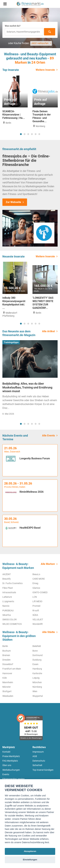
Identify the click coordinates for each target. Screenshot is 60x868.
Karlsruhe (37, 673)
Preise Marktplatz (11, 756)
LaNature (7, 597)
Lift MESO (37, 601)
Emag (35, 583)
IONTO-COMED (40, 592)
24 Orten (38, 62)
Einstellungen (30, 860)
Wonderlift (38, 624)
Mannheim (8, 682)
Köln (5, 678)
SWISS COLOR (10, 619)
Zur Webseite (13, 202)
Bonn (35, 651)
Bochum (7, 651)
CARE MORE (39, 579)
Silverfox (7, 615)
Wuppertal (38, 696)
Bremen (6, 655)
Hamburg (37, 669)
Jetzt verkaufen (40, 43)
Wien (35, 691)
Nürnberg (37, 687)
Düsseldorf (8, 664)
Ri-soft (36, 611)
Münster (7, 687)
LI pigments (8, 601)
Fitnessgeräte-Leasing (13, 779)
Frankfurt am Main (12, 669)
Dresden (6, 660)
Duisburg (37, 660)
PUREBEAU (8, 611)
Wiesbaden (8, 696)
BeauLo (36, 574)
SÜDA (35, 615)
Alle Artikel (48, 331)
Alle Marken (48, 564)
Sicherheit (37, 765)
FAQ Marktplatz (10, 761)
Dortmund (38, 655)
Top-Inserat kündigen (43, 770)
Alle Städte (49, 632)
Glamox (36, 588)
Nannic (6, 606)
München (37, 682)
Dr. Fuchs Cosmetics (12, 583)
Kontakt (6, 752)
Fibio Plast (8, 588)
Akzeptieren (30, 851)
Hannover (7, 673)
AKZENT (7, 574)
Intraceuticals (9, 592)
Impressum (38, 752)
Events (6, 774)
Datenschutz (39, 761)
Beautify (7, 579)
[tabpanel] (15, 100)
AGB (35, 756)
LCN (35, 597)
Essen (35, 664)
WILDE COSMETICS (12, 624)
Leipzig (36, 678)
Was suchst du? (13, 26)
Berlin (5, 646)
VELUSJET (38, 619)
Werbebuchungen (11, 770)
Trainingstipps (11, 342)
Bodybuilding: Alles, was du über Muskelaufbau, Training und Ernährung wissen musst (27, 387)
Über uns (7, 765)
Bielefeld (37, 646)
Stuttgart (7, 691)
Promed (36, 606)
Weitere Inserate (45, 70)
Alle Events (48, 436)
